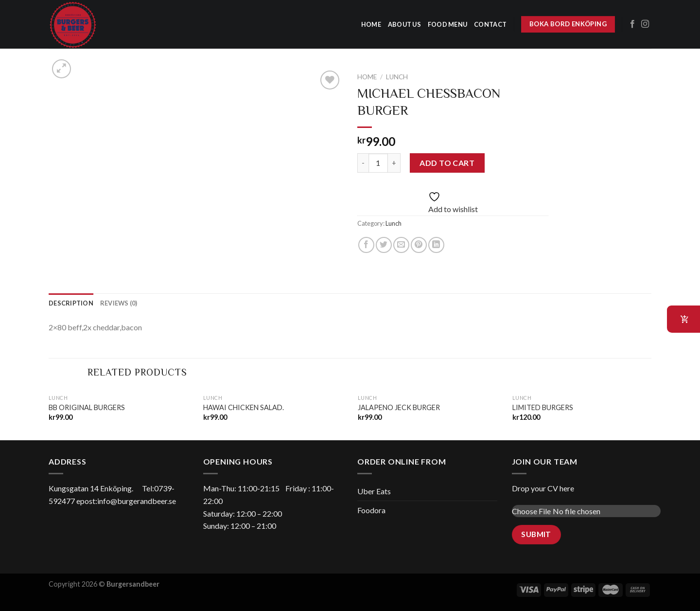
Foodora (371, 510)
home (371, 24)
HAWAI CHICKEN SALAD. (244, 407)
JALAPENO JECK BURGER (399, 407)
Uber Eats (374, 491)
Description (71, 303)
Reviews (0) (119, 303)
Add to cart (447, 163)
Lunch (397, 77)
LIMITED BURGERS (543, 407)
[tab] (71, 303)
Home (367, 77)
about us (404, 24)
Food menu (447, 24)
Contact (490, 24)
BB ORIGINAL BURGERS (87, 407)
